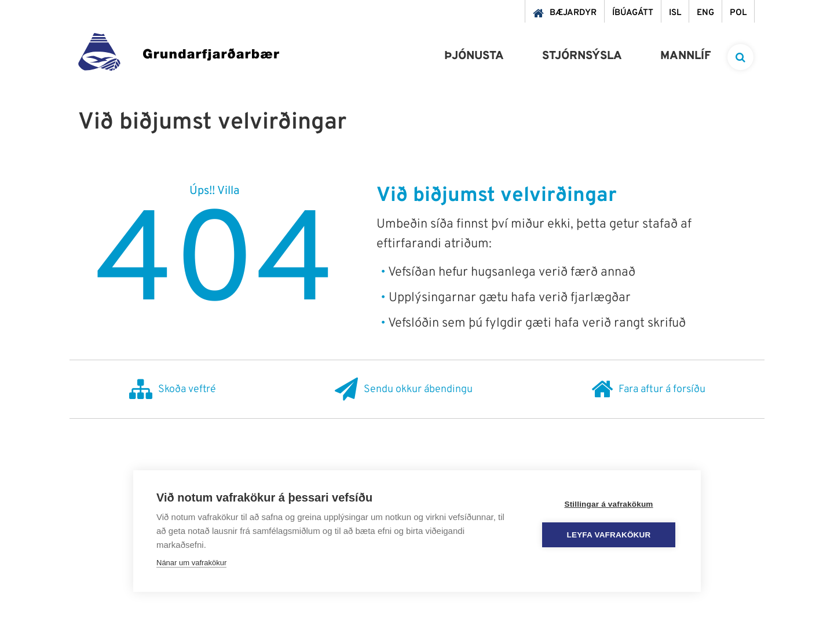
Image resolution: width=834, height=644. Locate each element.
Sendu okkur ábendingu (404, 389)
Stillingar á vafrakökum (608, 504)
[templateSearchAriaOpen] (740, 57)
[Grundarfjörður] (179, 55)
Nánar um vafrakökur (191, 563)
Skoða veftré (173, 389)
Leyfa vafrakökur (609, 535)
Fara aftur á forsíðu (648, 389)
